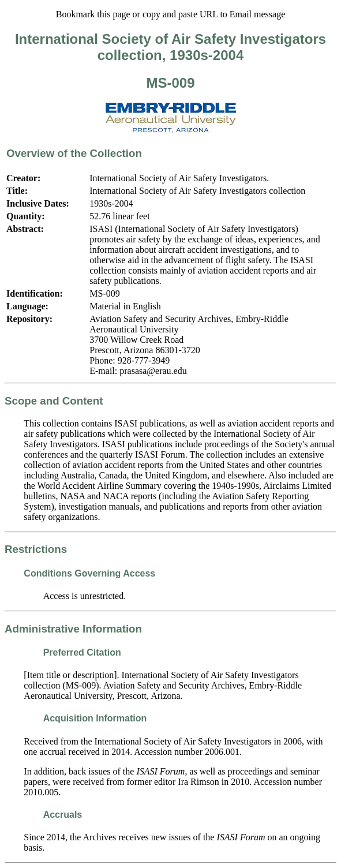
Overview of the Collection (74, 153)
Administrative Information (73, 629)
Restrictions (36, 549)
